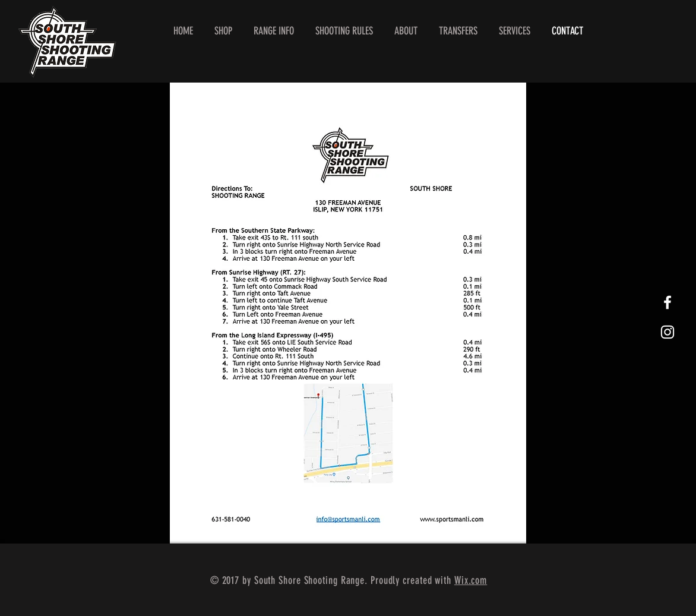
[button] (274, 31)
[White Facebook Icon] (667, 302)
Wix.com (471, 580)
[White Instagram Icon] (667, 332)
